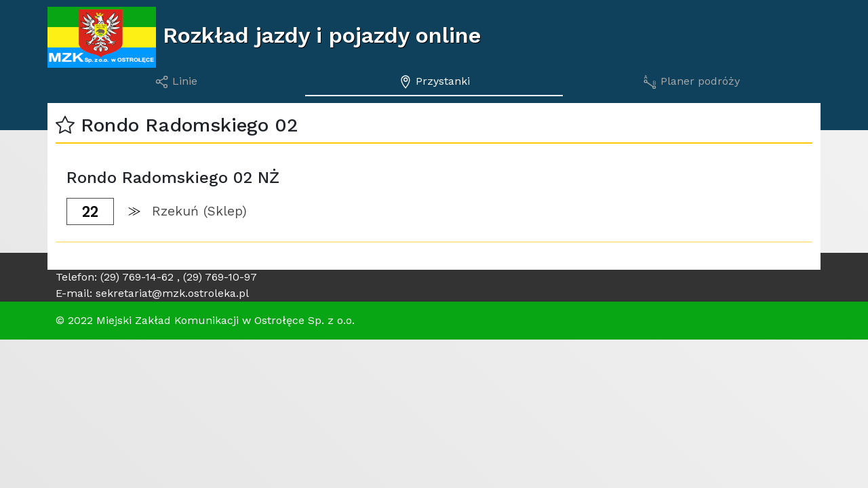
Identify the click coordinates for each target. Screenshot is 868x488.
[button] (65, 125)
